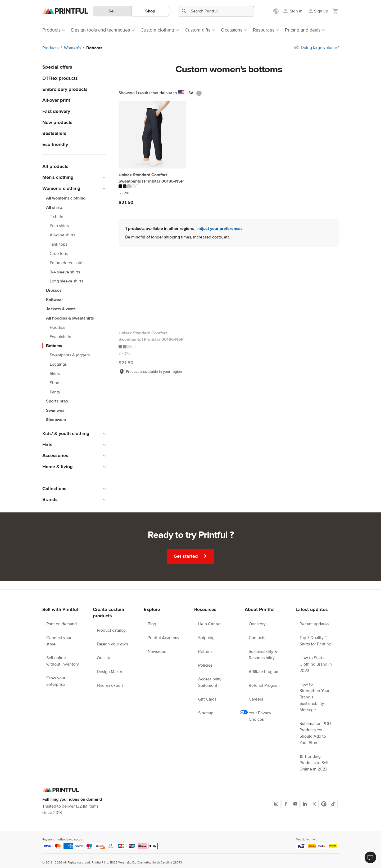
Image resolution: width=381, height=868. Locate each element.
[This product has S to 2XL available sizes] (152, 193)
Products (50, 48)
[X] (314, 804)
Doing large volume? (320, 48)
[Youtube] (295, 804)
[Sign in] (292, 11)
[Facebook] (286, 804)
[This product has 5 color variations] (152, 186)
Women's (72, 48)
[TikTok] (333, 804)
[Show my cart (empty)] (335, 11)
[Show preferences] (276, 11)
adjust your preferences (220, 229)
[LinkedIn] (305, 804)
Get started (191, 556)
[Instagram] (276, 804)
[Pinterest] (324, 804)
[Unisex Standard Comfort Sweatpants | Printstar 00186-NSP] (152, 135)
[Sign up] (317, 11)
